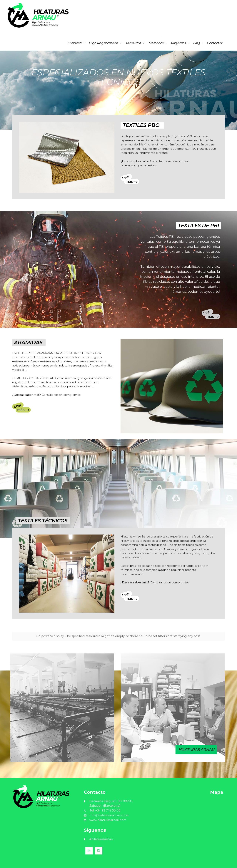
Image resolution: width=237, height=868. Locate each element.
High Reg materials (104, 43)
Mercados (156, 43)
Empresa (75, 43)
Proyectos (178, 43)
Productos (133, 43)
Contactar (215, 43)
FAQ (196, 43)
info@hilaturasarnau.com (109, 814)
